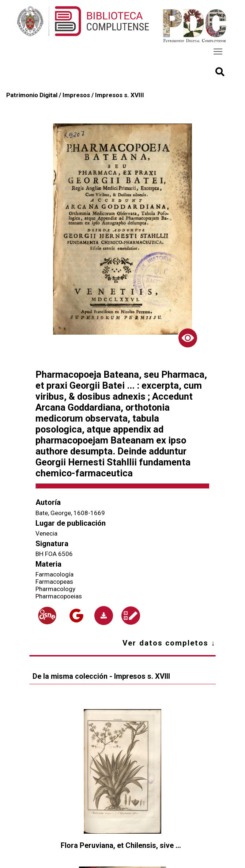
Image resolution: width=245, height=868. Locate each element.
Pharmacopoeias (59, 596)
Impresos (76, 95)
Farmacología (54, 574)
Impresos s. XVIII (120, 95)
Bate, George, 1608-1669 (70, 513)
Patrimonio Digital (32, 95)
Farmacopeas (54, 582)
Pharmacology (55, 589)
